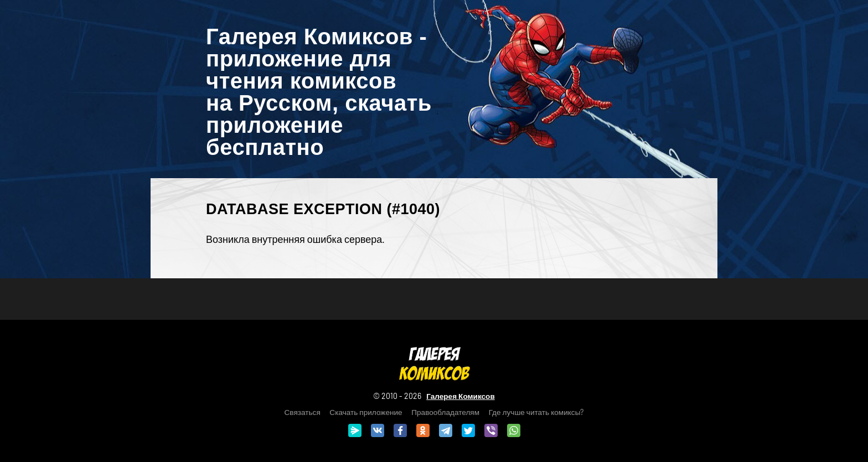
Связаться (303, 412)
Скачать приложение (366, 412)
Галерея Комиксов (461, 396)
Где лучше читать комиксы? (536, 412)
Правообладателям (445, 412)
